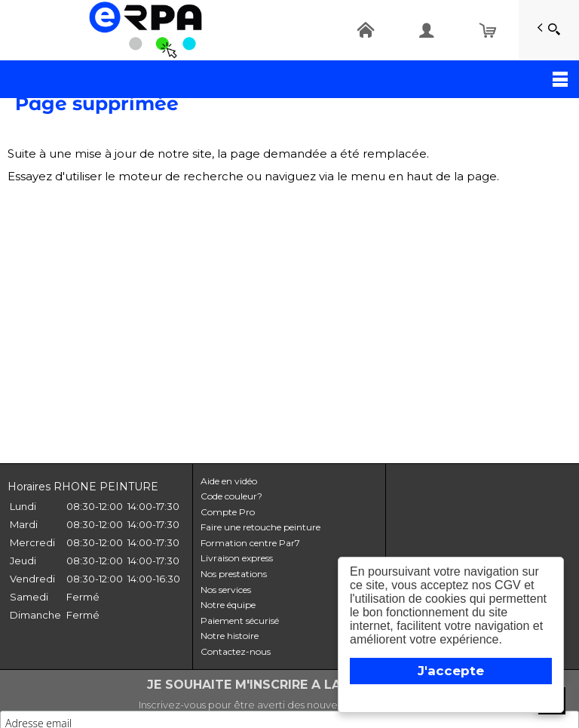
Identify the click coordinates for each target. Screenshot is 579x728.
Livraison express (237, 558)
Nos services (226, 590)
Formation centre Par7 (250, 543)
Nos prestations (234, 574)
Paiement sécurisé (240, 620)
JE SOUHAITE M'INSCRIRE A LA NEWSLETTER (290, 685)
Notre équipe (228, 605)
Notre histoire (230, 636)
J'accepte (451, 671)
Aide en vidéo (229, 481)
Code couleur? (231, 496)
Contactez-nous (236, 651)
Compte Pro (228, 512)
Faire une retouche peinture (260, 527)
